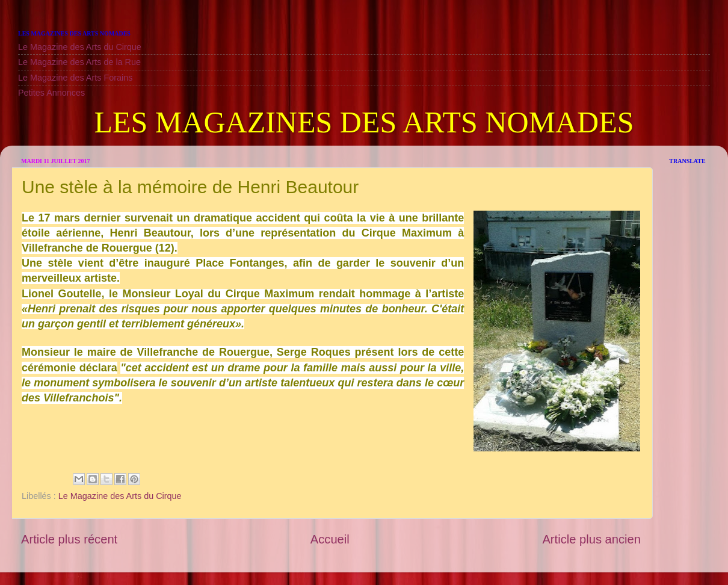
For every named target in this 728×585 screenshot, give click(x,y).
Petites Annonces (51, 93)
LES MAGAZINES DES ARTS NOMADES (364, 122)
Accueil (330, 539)
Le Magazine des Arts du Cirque (80, 47)
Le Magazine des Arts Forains (75, 78)
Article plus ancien (591, 539)
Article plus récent (69, 539)
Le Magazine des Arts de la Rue (79, 62)
